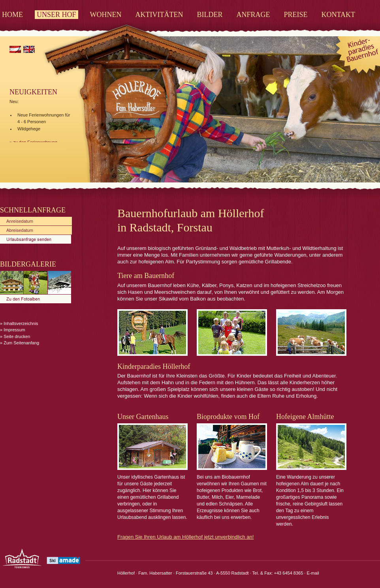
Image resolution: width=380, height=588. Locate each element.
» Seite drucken (15, 336)
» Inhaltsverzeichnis (19, 323)
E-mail (313, 573)
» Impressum (13, 330)
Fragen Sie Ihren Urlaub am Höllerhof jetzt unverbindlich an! (185, 537)
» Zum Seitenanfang (20, 343)
